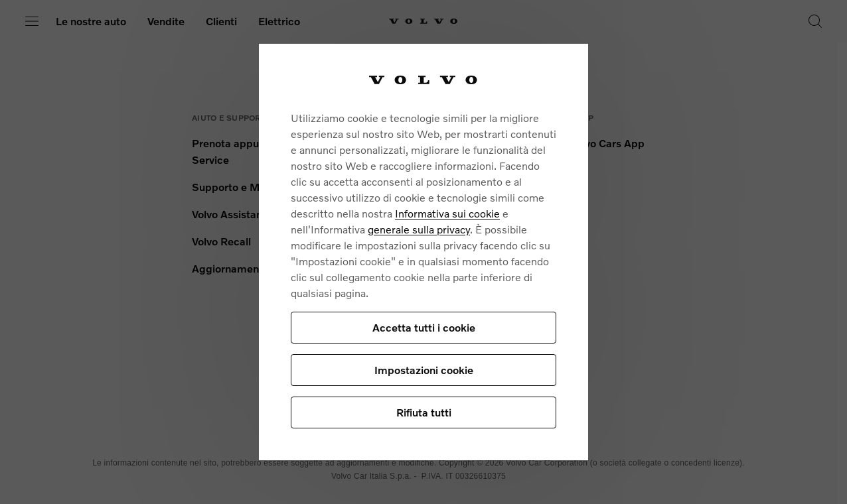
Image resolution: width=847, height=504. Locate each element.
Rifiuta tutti (424, 412)
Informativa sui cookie (447, 213)
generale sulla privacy (419, 229)
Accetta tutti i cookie (424, 327)
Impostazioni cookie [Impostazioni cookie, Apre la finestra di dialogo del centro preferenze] (424, 370)
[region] (424, 252)
